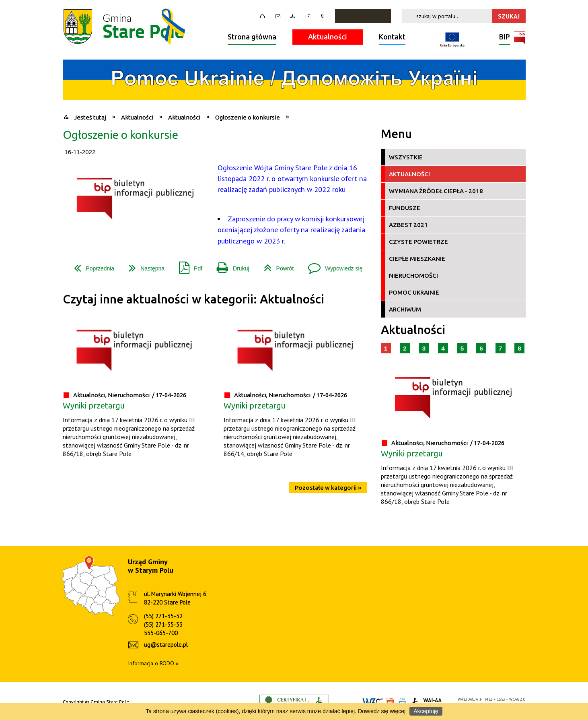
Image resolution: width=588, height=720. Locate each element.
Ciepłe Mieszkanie (417, 259)
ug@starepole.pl (166, 645)
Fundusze (405, 208)
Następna (143, 265)
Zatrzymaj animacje (342, 16)
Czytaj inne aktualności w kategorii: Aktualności (193, 299)
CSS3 (501, 699)
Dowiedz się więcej (382, 711)
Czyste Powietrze (418, 242)
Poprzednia (91, 265)
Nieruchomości (413, 275)
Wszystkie (406, 157)
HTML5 (486, 699)
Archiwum (405, 309)
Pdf (187, 265)
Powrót (276, 265)
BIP (505, 38)
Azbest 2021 (408, 225)
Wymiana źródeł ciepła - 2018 (436, 191)
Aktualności (328, 37)
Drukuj (230, 265)
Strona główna (252, 37)
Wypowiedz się (332, 265)
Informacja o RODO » (153, 663)
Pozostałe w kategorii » (328, 488)
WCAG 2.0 (517, 699)
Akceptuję (426, 711)
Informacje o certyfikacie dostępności (294, 702)
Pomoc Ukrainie (414, 292)
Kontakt (392, 37)
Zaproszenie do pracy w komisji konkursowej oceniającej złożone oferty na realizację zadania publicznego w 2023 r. (291, 230)
